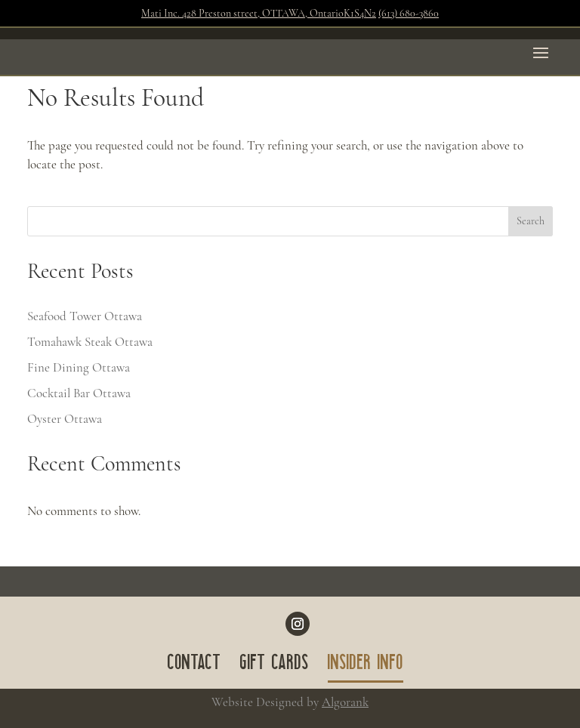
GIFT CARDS (275, 665)
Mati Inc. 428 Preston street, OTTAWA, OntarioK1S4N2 (259, 13)
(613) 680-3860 (409, 13)
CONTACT (194, 665)
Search (531, 221)
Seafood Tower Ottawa (85, 316)
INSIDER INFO (366, 665)
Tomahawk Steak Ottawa (90, 342)
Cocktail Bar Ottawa (79, 393)
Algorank (345, 702)
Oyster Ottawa (65, 419)
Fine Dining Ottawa (79, 367)
